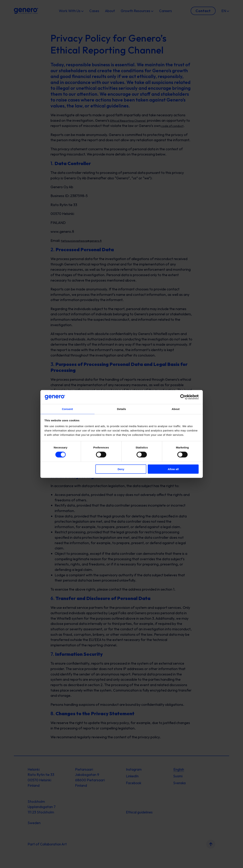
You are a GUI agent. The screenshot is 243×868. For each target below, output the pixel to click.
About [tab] (176, 409)
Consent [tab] (67, 409)
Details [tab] (122, 409)
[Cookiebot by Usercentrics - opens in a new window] (183, 397)
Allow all (173, 469)
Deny (121, 469)
